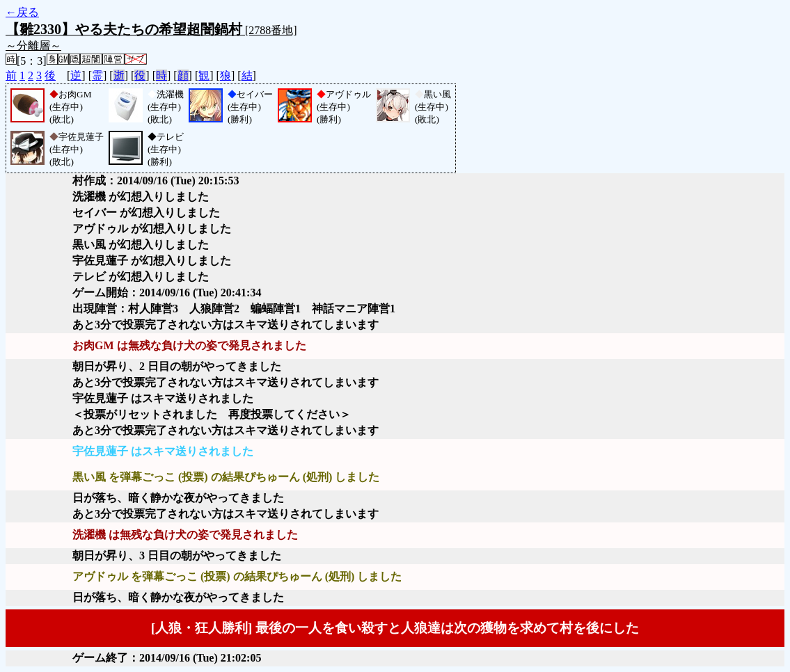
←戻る (22, 12)
